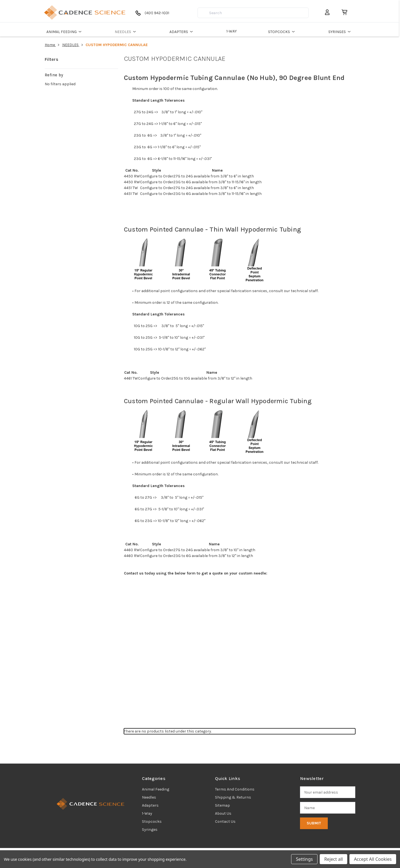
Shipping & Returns (233, 797)
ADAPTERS (183, 32)
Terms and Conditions (235, 789)
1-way (147, 813)
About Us (223, 813)
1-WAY (232, 31)
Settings (304, 859)
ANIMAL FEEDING (65, 32)
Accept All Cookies (373, 859)
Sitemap (222, 805)
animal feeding (156, 789)
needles (149, 797)
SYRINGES (341, 32)
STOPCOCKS (283, 32)
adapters (150, 805)
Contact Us (225, 821)
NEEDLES (127, 32)
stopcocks (152, 821)
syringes (150, 830)
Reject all (333, 859)
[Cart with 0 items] (343, 12)
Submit (314, 823)
